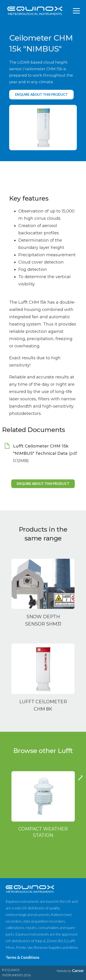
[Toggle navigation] (77, 11)
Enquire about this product (41, 94)
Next (80, 780)
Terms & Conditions (23, 957)
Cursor (78, 971)
